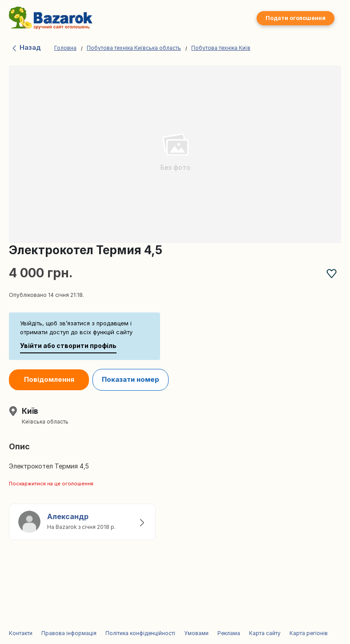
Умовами (196, 633)
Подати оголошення (296, 18)
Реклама (229, 633)
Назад (26, 47)
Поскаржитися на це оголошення (51, 484)
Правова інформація (69, 633)
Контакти (21, 633)
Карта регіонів (309, 633)
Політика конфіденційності (140, 633)
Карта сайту (265, 633)
